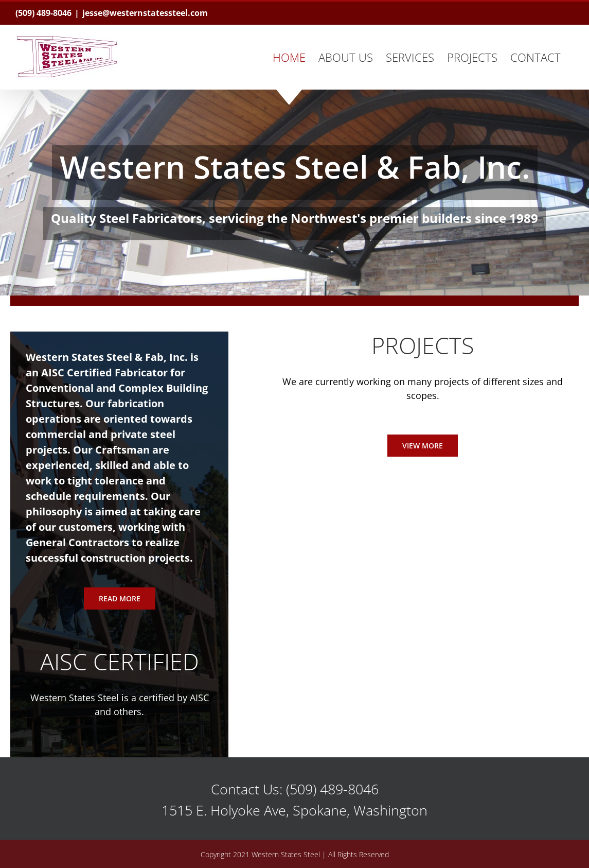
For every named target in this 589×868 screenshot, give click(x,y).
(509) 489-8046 (43, 13)
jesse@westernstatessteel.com (145, 13)
